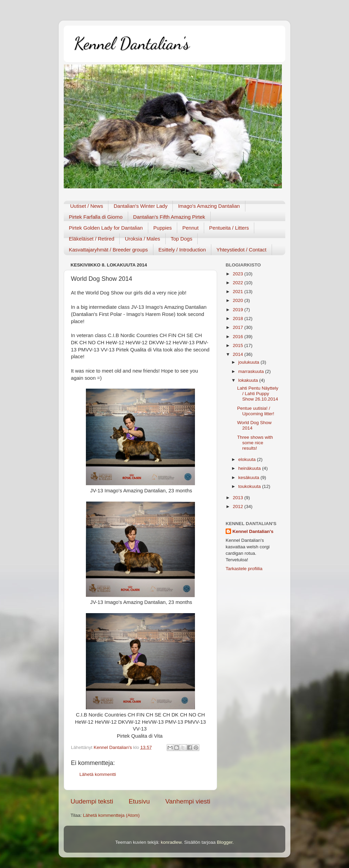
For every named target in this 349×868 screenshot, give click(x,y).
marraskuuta (252, 371)
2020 (239, 300)
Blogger (225, 842)
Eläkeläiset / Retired (92, 239)
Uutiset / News (87, 206)
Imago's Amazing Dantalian (209, 206)
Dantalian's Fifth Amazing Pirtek (169, 217)
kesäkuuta (249, 478)
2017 (239, 327)
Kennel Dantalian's (132, 43)
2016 (239, 337)
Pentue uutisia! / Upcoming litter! (256, 411)
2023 (239, 274)
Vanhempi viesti (188, 801)
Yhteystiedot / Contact (241, 250)
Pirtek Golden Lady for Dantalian (106, 228)
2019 (239, 310)
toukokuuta (250, 486)
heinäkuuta (250, 468)
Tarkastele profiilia (244, 569)
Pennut (191, 228)
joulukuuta (249, 362)
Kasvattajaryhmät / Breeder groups (108, 250)
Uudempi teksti (92, 801)
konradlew (171, 842)
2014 (239, 354)
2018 (239, 319)
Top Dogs (181, 239)
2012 (239, 507)
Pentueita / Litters (229, 228)
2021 (239, 292)
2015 (239, 345)
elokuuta (248, 459)
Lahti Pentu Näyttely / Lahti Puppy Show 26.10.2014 (258, 394)
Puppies (163, 228)
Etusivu (139, 801)
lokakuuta (249, 380)
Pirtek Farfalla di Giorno (96, 217)
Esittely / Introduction (182, 250)
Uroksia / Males (142, 239)
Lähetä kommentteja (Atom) (111, 815)
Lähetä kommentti (98, 774)
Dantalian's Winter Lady (140, 206)
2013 (239, 498)
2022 (239, 283)
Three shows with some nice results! (255, 443)
